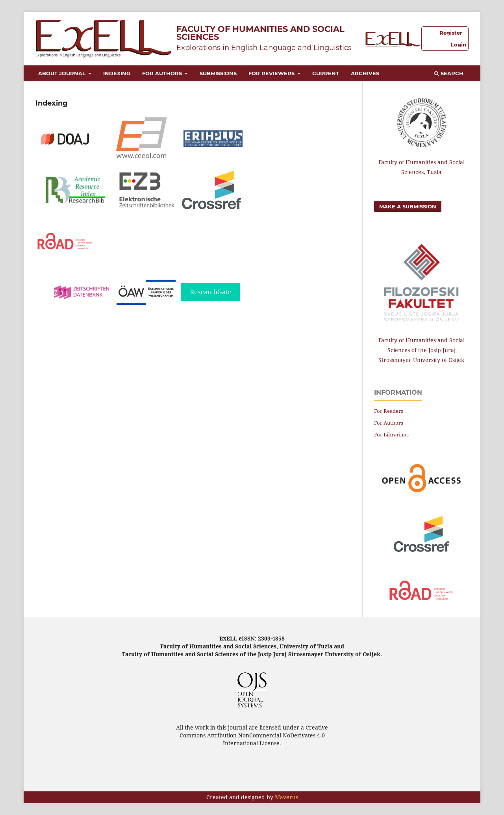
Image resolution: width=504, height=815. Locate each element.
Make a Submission (408, 206)
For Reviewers (272, 73)
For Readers (389, 411)
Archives (365, 73)
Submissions (218, 73)
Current (326, 73)
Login (459, 45)
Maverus (286, 797)
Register (451, 33)
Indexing (117, 73)
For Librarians (391, 434)
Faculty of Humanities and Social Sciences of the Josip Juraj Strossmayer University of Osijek (422, 350)
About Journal (63, 73)
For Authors (163, 73)
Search (449, 73)
